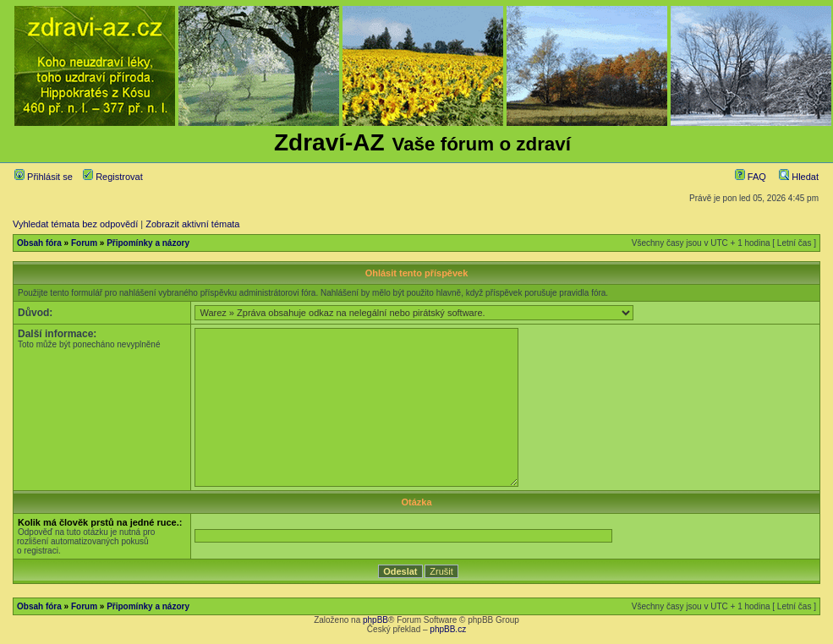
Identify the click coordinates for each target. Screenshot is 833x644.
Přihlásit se (44, 177)
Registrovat (113, 177)
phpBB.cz (448, 629)
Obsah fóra (39, 243)
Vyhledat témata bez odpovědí (75, 224)
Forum (84, 243)
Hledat (799, 177)
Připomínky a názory (148, 243)
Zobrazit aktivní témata (192, 224)
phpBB (375, 620)
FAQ (751, 177)
